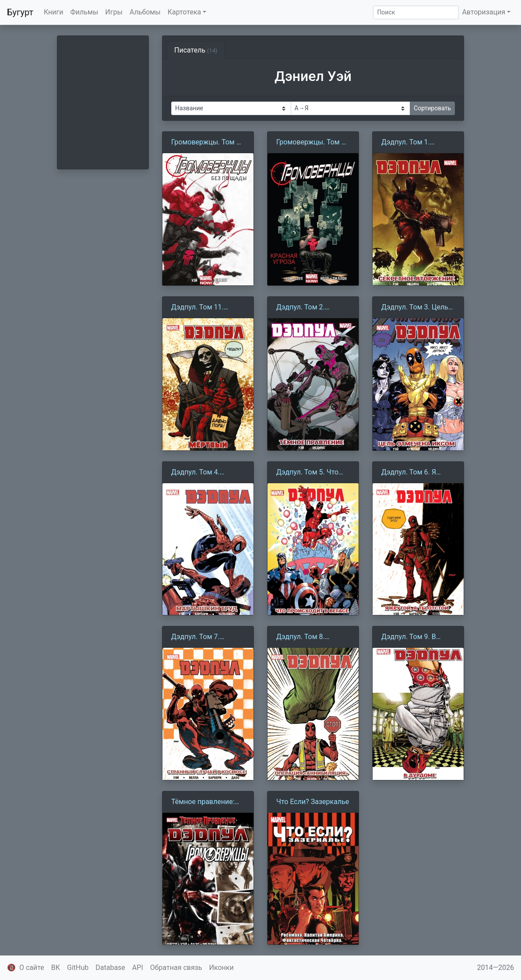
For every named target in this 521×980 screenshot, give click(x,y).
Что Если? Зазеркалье (313, 802)
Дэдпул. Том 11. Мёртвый (197, 308)
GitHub (78, 968)
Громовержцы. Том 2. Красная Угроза (312, 143)
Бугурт (20, 12)
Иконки (222, 968)
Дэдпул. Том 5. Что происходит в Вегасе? (312, 473)
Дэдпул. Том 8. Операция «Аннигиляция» (301, 637)
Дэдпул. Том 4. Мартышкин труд (199, 473)
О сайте (32, 968)
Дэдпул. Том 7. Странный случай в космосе (203, 637)
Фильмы (84, 12)
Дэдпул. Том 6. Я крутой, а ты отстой (413, 473)
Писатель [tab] (196, 50)
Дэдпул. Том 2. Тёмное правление (307, 308)
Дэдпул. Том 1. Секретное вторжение (417, 143)
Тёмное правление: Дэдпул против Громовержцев (203, 802)
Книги (54, 12)
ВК (56, 968)
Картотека (185, 12)
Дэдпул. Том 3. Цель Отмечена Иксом (415, 308)
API (138, 968)
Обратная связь (176, 968)
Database (110, 968)
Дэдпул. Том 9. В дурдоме (409, 637)
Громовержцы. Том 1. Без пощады (207, 143)
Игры (114, 12)
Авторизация (484, 12)
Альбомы (145, 12)
